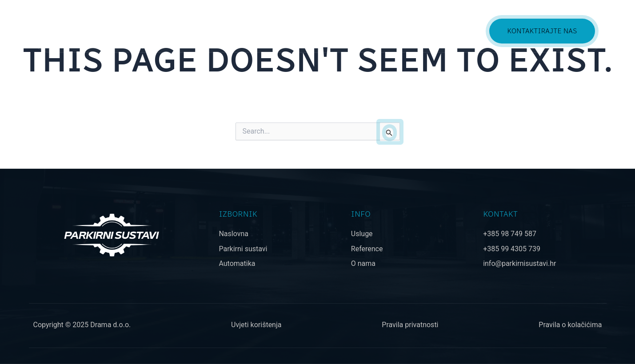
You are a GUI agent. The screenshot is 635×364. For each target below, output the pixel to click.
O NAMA (461, 31)
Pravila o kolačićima (570, 325)
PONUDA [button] (313, 31)
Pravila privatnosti (410, 325)
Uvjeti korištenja (256, 325)
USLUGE (359, 31)
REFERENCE (410, 31)
